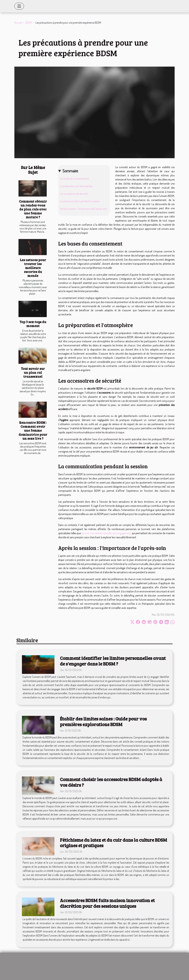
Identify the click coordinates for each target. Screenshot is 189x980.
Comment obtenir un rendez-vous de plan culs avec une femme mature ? (33, 209)
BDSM (29, 23)
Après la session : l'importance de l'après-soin (83, 209)
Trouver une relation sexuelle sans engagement (106, 533)
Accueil (18, 23)
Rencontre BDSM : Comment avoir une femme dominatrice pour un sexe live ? (33, 430)
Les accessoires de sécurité (74, 194)
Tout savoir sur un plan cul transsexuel (33, 372)
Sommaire (70, 171)
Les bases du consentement (74, 179)
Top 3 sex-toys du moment (33, 324)
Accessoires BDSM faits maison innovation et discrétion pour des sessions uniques (107, 903)
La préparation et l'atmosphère (76, 186)
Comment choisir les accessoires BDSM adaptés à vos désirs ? (111, 782)
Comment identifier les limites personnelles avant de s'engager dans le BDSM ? (113, 661)
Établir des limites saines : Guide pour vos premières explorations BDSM (103, 721)
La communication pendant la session (80, 201)
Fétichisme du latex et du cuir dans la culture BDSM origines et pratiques (114, 843)
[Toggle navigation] (19, 6)
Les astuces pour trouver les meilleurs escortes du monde (33, 268)
